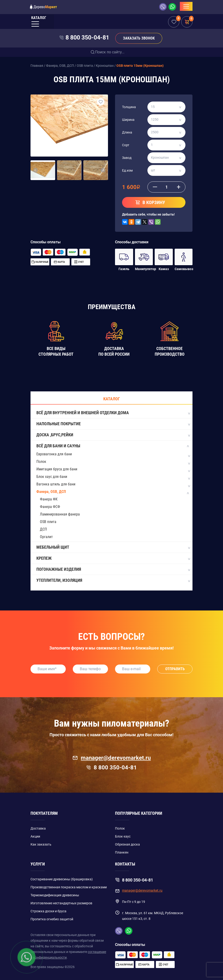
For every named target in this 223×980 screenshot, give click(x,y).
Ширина (128, 120)
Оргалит (46, 537)
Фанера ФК (49, 499)
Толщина (129, 107)
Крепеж (113, 559)
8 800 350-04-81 (87, 37)
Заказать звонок (139, 38)
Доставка (38, 828)
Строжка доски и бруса (48, 911)
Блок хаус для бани (52, 477)
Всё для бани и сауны (113, 446)
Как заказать (41, 844)
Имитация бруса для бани (57, 469)
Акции (35, 836)
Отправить (175, 669)
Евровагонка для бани (54, 454)
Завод (127, 158)
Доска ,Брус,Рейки (113, 435)
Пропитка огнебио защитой (52, 919)
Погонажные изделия (113, 570)
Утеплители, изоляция (113, 581)
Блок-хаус (123, 836)
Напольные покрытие (113, 424)
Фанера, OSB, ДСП (51, 492)
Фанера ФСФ (50, 507)
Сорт (126, 145)
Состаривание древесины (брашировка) (62, 879)
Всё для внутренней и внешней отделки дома (113, 413)
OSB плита (48, 522)
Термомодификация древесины (55, 895)
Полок (41, 462)
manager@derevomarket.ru (112, 758)
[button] (36, 170)
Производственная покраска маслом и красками (69, 887)
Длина (127, 132)
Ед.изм (127, 170)
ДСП (43, 529)
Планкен (122, 852)
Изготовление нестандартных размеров (61, 903)
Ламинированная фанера (60, 514)
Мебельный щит (113, 547)
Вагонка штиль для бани (56, 484)
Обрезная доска (127, 844)
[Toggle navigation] (186, 6)
